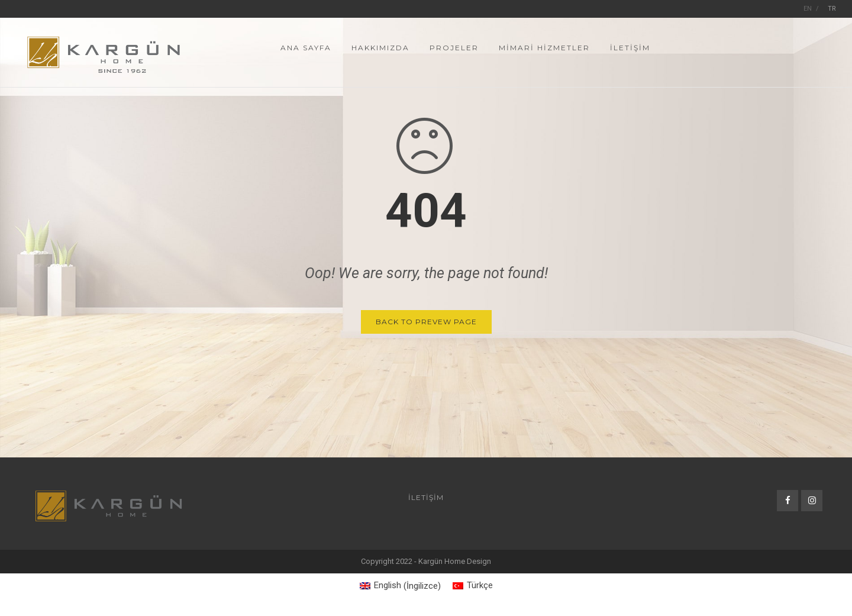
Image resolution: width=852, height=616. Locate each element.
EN (808, 9)
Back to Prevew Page (426, 322)
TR (832, 9)
